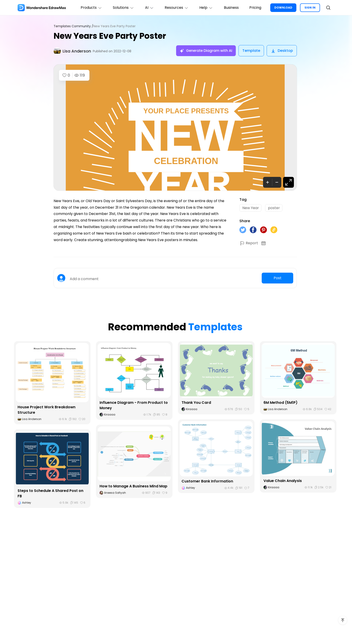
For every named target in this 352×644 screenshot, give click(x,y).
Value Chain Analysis (283, 481)
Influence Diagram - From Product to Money (134, 405)
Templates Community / (73, 26)
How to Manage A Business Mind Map (134, 486)
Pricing (255, 8)
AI (149, 8)
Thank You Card (196, 403)
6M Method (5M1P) (281, 403)
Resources (176, 8)
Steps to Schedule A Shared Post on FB (50, 493)
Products (91, 8)
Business (231, 8)
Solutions (123, 8)
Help (206, 8)
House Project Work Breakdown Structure (47, 410)
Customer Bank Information (207, 481)
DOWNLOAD (283, 8)
